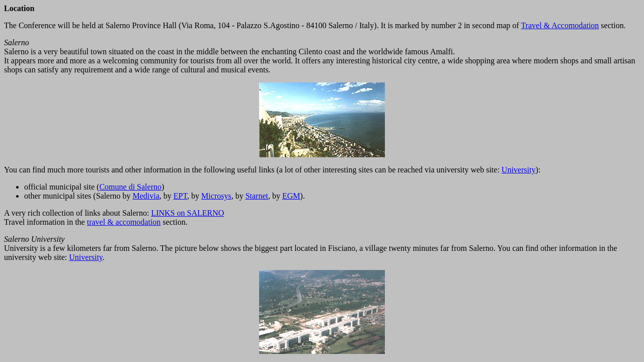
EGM (291, 196)
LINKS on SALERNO (187, 213)
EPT (180, 196)
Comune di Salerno (130, 187)
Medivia (146, 196)
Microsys (216, 196)
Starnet (257, 196)
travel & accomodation (124, 222)
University (519, 170)
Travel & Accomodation (560, 25)
